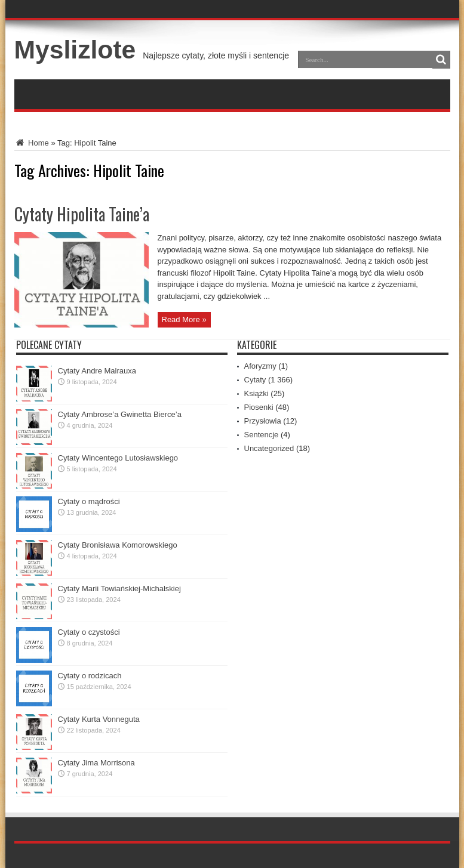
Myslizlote (75, 50)
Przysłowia (263, 421)
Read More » (184, 319)
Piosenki (259, 407)
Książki (256, 393)
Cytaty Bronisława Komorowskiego (118, 545)
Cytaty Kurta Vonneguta (99, 719)
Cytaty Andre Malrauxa (97, 371)
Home (32, 143)
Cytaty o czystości (89, 632)
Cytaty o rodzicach (90, 676)
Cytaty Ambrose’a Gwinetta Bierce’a (120, 414)
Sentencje (262, 435)
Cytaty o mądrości (89, 501)
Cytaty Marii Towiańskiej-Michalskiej (119, 589)
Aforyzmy (260, 366)
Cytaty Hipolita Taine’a (82, 214)
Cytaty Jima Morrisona (96, 763)
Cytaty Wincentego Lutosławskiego (118, 458)
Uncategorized (269, 448)
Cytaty (255, 380)
